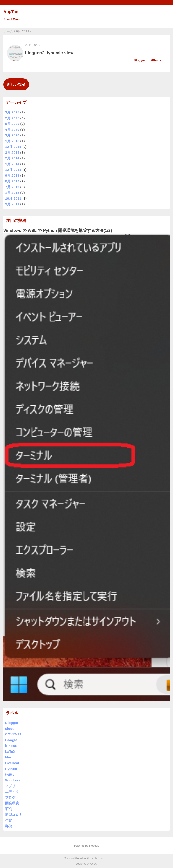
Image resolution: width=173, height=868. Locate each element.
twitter (10, 774)
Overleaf (12, 763)
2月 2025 (12, 118)
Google (11, 740)
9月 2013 (12, 175)
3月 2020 (12, 135)
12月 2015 (13, 147)
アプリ (10, 786)
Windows (13, 780)
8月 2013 (12, 181)
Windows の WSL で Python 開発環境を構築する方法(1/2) (58, 231)
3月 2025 (12, 112)
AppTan (11, 12)
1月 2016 (12, 141)
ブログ (10, 797)
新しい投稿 (16, 84)
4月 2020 (12, 130)
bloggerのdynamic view (49, 53)
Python (11, 769)
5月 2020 (12, 124)
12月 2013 (13, 170)
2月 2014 (12, 158)
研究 (9, 809)
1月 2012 (12, 193)
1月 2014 (12, 164)
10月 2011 (13, 198)
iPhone (156, 60)
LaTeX (10, 752)
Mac (9, 757)
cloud (10, 729)
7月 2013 (12, 187)
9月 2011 (12, 204)
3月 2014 (12, 153)
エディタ (12, 792)
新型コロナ (14, 815)
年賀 (9, 820)
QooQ (94, 864)
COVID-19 (13, 734)
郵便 (9, 826)
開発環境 (12, 803)
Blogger (140, 60)
